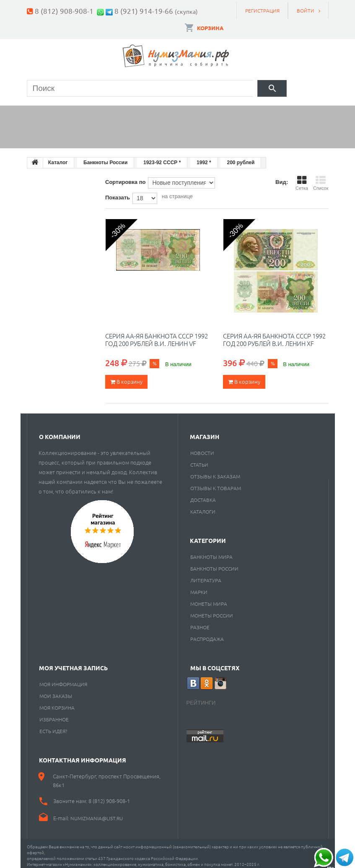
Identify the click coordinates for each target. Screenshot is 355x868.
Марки (164, 112)
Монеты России (212, 611)
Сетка (302, 178)
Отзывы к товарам (216, 483)
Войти (306, 10)
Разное (48, 133)
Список (321, 178)
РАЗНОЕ (200, 623)
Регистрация (262, 10)
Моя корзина (57, 703)
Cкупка (100, 133)
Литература (206, 576)
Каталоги (203, 507)
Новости (202, 448)
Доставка (203, 495)
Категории (208, 536)
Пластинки (268, 112)
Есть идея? (53, 726)
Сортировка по (125, 177)
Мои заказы (56, 691)
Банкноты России (214, 564)
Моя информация (63, 679)
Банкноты (108, 112)
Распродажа (207, 634)
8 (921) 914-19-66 (144, 11)
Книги (212, 112)
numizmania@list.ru (97, 814)
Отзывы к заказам (215, 472)
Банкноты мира (211, 552)
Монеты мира (209, 599)
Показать (118, 193)
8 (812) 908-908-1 (64, 11)
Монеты (50, 112)
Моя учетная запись (73, 663)
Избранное (54, 715)
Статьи (199, 460)
